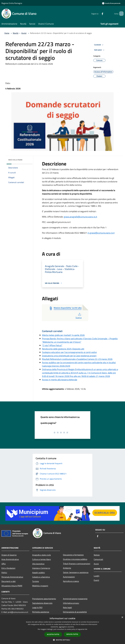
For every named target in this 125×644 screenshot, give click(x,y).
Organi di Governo (9, 555)
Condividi (99, 45)
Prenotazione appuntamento (44, 599)
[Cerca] (121, 14)
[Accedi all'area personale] (111, 3)
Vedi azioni (100, 50)
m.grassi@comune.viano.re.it (101, 233)
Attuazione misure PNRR (12, 586)
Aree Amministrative (10, 559)
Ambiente (67, 568)
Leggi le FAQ (37, 607)
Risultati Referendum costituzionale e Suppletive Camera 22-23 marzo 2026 (77, 359)
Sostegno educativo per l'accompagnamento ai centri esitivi (69, 352)
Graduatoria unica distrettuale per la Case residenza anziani (69, 356)
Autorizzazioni (69, 577)
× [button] (122, 617)
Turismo (36, 581)
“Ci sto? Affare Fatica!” (52, 345)
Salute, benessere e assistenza (76, 572)
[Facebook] (99, 14)
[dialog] (62, 629)
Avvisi (24, 33)
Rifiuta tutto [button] (72, 634)
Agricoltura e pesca (71, 581)
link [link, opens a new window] (86, 629)
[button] (62, 640)
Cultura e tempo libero (42, 559)
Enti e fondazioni (8, 568)
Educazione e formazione (73, 555)
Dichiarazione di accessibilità (75, 612)
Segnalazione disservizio (42, 603)
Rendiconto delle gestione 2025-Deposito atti (63, 349)
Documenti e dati (9, 581)
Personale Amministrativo (12, 577)
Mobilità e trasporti (40, 586)
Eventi (96, 580)
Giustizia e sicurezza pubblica (75, 559)
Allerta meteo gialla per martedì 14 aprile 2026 (63, 335)
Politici (4, 573)
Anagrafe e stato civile (42, 555)
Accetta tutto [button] (53, 634)
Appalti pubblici (39, 573)
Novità (16, 33)
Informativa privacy (71, 603)
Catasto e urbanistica (41, 577)
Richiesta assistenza (41, 612)
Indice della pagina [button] (15, 160)
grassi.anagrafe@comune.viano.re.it (80, 217)
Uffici (4, 564)
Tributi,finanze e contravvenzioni (77, 564)
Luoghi (97, 576)
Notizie (97, 555)
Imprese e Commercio (41, 568)
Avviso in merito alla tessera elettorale (60, 380)
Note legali (67, 607)
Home (7, 33)
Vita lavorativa (38, 564)
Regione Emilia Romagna (12, 3)
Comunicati (98, 559)
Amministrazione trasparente (75, 599)
